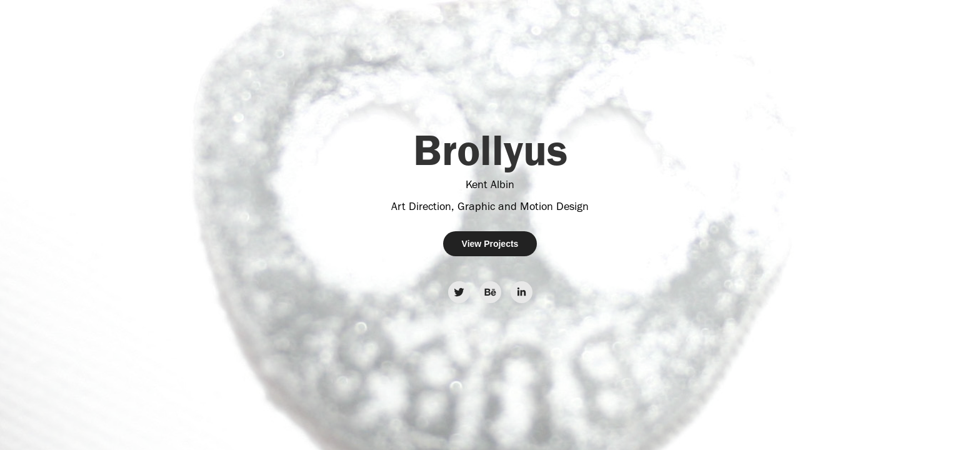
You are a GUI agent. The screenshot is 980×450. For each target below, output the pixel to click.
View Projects (490, 244)
